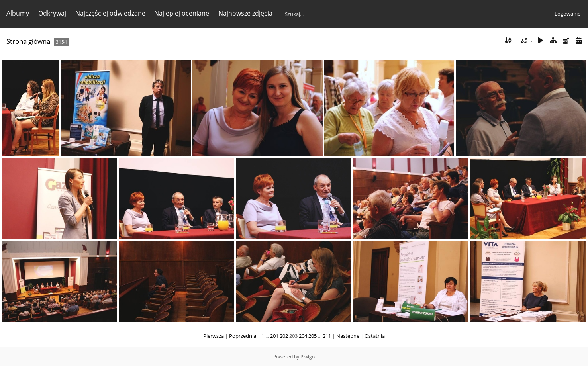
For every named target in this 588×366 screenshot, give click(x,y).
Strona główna (28, 41)
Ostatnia (375, 336)
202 (284, 336)
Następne (348, 336)
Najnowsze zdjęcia (245, 13)
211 (327, 336)
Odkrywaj (52, 13)
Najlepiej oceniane (182, 13)
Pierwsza (214, 336)
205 (313, 336)
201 (274, 336)
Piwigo (308, 357)
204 (303, 336)
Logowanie (567, 14)
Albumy (18, 13)
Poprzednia (243, 336)
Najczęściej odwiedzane (110, 13)
